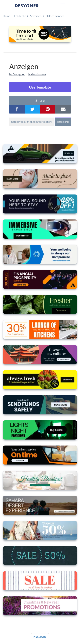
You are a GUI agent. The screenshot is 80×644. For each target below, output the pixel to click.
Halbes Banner (55, 16)
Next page (40, 637)
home (7, 16)
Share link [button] (63, 122)
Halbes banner (37, 74)
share (40, 100)
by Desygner (17, 74)
